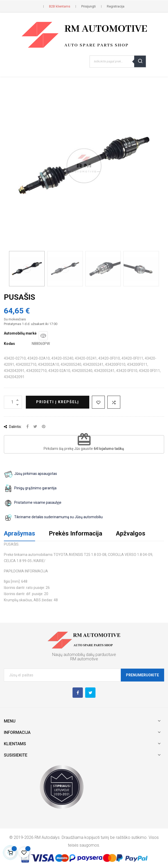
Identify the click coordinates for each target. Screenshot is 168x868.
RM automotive (84, 659)
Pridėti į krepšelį (58, 402)
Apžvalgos (131, 533)
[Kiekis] (13, 402)
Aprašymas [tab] (19, 533)
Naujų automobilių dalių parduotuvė (84, 655)
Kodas (9, 344)
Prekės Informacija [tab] (75, 533)
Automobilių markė (20, 333)
